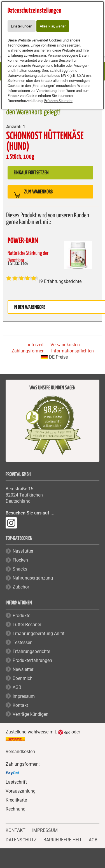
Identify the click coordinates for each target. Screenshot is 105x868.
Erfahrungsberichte (31, 651)
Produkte (21, 615)
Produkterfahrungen (32, 660)
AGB (17, 687)
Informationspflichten (73, 351)
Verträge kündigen (31, 714)
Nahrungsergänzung (33, 578)
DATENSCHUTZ (21, 839)
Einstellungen (22, 26)
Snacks (20, 569)
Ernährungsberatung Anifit (39, 633)
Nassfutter (23, 551)
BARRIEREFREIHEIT (63, 839)
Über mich (23, 678)
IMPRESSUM (45, 830)
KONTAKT (16, 830)
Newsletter (23, 669)
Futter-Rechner (27, 624)
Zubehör (21, 587)
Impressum (24, 696)
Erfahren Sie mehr (58, 101)
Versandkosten (65, 345)
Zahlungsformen (28, 351)
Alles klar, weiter (53, 26)
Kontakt (20, 705)
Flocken (20, 560)
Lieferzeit (35, 345)
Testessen (23, 642)
